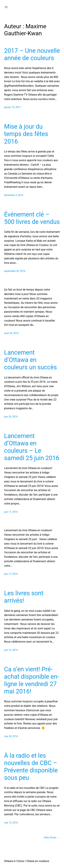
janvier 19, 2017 (13, 107)
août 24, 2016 (11, 333)
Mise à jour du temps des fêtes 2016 (26, 134)
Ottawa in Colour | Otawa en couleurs (27, 861)
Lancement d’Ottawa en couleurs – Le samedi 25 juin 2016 (32, 447)
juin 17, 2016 (11, 512)
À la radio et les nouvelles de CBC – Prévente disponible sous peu (31, 767)
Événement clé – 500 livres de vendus (32, 218)
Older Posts (52, 838)
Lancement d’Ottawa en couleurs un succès (30, 360)
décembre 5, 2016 (14, 195)
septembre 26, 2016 (15, 271)
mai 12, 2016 (11, 823)
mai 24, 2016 (11, 736)
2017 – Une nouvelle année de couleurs (32, 54)
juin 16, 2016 (11, 650)
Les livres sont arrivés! (24, 597)
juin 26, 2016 (11, 417)
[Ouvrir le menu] (6, 7)
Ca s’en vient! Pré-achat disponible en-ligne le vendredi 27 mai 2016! (31, 680)
